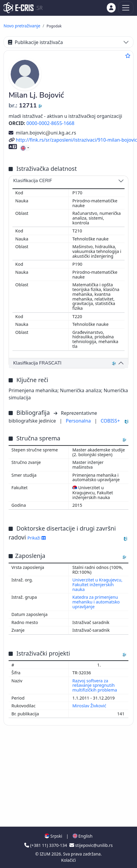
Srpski (53, 836)
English (83, 836)
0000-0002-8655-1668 (50, 123)
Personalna (79, 421)
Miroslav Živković (90, 706)
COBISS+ (110, 421)
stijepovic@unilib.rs (91, 845)
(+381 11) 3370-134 (46, 845)
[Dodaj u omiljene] (128, 56)
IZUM (46, 854)
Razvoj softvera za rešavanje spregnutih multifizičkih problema (95, 685)
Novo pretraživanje (22, 26)
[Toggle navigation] (126, 8)
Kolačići (68, 860)
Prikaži (37, 538)
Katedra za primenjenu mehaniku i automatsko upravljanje (96, 602)
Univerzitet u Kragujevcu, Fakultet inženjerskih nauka (97, 585)
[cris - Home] (19, 8)
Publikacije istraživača (35, 42)
